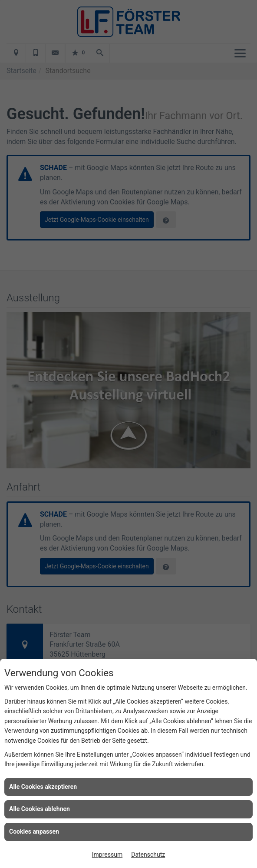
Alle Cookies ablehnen (40, 809)
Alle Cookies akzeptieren (43, 787)
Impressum (107, 855)
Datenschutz (148, 855)
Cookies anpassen (34, 831)
